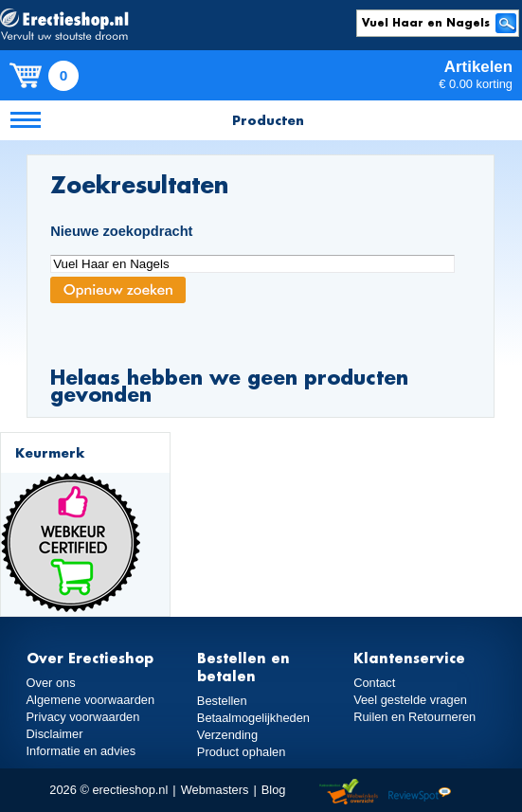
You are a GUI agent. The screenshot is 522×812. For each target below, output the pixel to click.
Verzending (227, 735)
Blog (274, 790)
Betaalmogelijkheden (253, 718)
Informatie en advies (81, 751)
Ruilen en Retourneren (414, 717)
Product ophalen (241, 752)
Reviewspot (420, 793)
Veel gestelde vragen (410, 700)
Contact (374, 683)
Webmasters (215, 790)
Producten (268, 120)
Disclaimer (55, 734)
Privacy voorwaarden (83, 717)
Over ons (51, 683)
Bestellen (222, 701)
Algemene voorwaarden (91, 700)
